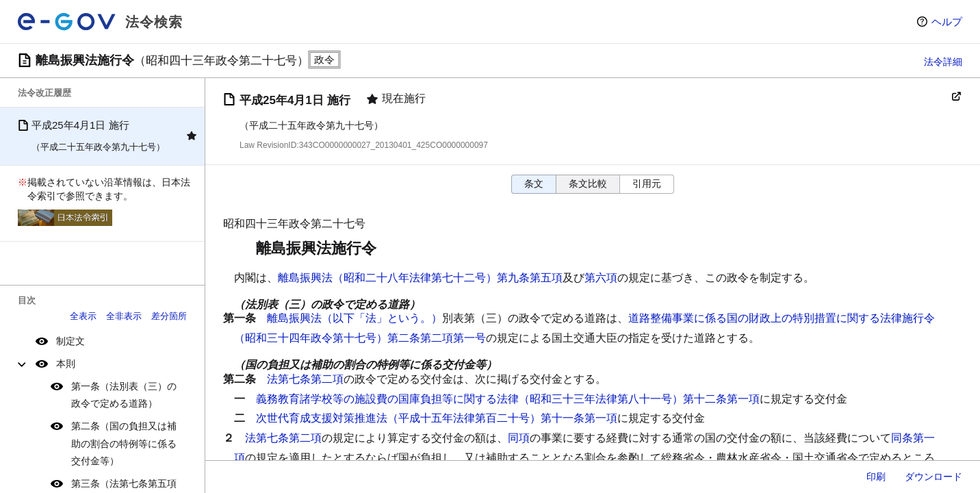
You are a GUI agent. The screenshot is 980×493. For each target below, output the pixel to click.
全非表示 (124, 316)
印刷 (876, 477)
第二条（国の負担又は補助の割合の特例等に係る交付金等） (124, 443)
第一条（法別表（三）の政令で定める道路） (124, 395)
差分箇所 (169, 316)
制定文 (70, 341)
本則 (66, 364)
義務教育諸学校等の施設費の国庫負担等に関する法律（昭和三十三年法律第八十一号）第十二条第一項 (508, 399)
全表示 (83, 316)
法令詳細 (943, 62)
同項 (519, 438)
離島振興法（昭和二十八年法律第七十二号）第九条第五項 (420, 278)
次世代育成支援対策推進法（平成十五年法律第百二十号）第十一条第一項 (437, 418)
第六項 (601, 278)
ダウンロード (933, 477)
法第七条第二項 (305, 379)
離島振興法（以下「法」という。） (354, 318)
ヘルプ (947, 22)
